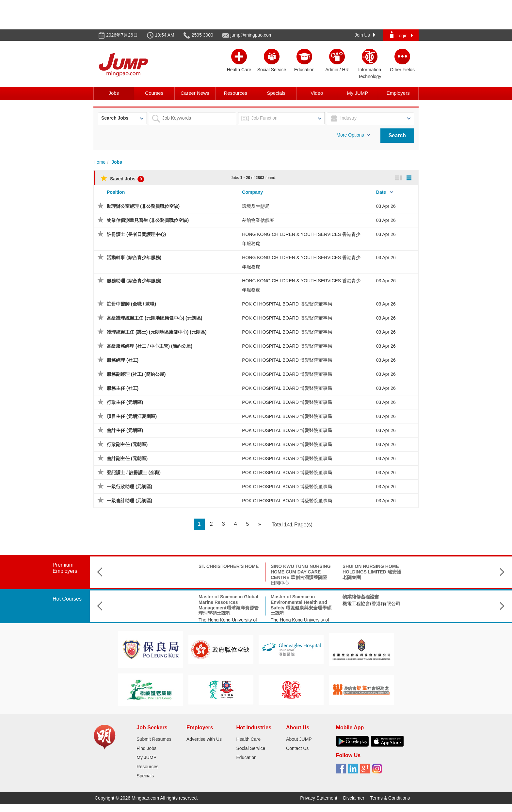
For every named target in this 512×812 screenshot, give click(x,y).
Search (397, 135)
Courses (154, 93)
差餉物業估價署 (258, 220)
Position (116, 192)
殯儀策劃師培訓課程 (435, 597)
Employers (398, 93)
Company (252, 192)
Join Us (365, 35)
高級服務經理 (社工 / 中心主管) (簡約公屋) (150, 346)
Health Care (248, 739)
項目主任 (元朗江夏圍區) (132, 416)
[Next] (259, 524)
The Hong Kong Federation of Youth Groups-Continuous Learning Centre (444, 609)
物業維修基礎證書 (289, 597)
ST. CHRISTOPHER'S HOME (157, 566)
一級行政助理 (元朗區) (129, 487)
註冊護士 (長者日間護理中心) (136, 234)
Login (401, 35)
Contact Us (297, 748)
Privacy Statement (319, 798)
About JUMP (299, 739)
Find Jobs (146, 748)
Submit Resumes (154, 739)
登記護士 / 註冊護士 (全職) (134, 472)
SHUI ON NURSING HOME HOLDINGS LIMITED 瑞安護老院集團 (300, 572)
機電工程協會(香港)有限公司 (300, 604)
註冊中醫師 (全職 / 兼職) (131, 304)
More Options (353, 135)
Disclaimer (354, 798)
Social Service (251, 748)
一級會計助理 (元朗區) (129, 501)
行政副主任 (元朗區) (127, 444)
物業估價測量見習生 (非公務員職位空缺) (148, 220)
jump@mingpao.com (252, 35)
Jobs (114, 93)
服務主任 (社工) (123, 388)
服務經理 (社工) (123, 360)
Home (99, 162)
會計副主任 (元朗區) (127, 458)
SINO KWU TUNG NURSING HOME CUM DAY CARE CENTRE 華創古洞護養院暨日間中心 (229, 574)
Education (246, 757)
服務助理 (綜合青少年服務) (134, 281)
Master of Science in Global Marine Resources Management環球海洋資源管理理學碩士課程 (157, 605)
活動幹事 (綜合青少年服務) (134, 257)
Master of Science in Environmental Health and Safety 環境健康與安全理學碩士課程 (229, 605)
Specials (276, 93)
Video (317, 93)
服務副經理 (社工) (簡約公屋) (136, 374)
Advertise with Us (204, 739)
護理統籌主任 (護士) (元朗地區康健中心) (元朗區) (157, 332)
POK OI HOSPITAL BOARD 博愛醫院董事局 (287, 304)
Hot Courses (67, 599)
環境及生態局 (256, 206)
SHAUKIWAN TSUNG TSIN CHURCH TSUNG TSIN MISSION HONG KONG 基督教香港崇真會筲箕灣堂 (372, 574)
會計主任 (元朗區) (125, 430)
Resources (235, 93)
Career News (195, 93)
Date (381, 192)
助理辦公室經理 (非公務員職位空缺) (143, 206)
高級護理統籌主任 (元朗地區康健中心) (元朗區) (154, 318)
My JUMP (357, 93)
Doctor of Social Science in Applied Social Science (372, 599)
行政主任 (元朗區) (125, 402)
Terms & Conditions (390, 798)
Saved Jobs (122, 179)
